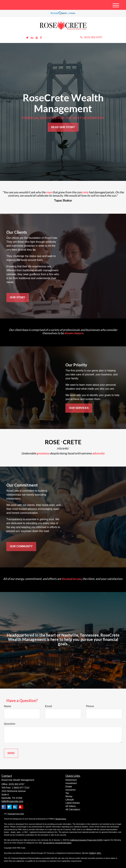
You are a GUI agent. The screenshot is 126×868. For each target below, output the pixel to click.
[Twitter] (27, 38)
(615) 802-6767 (91, 37)
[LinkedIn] (32, 38)
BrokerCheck (61, 819)
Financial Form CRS (16, 814)
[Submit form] (11, 753)
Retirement (71, 780)
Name (8, 706)
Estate (69, 786)
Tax (67, 793)
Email (48, 706)
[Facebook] (41, 38)
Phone (90, 706)
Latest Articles (73, 803)
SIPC (99, 853)
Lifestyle (70, 800)
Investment (71, 783)
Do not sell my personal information (57, 843)
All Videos (71, 806)
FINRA (92, 853)
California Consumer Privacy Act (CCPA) (86, 840)
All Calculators (73, 809)
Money (69, 796)
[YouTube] (37, 38)
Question (10, 724)
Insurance (70, 790)
